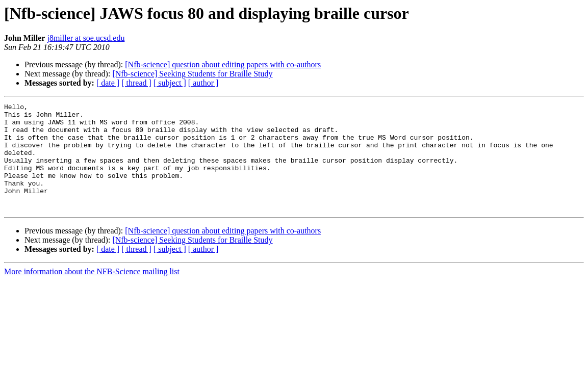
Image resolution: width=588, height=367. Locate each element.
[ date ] (108, 83)
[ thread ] (136, 83)
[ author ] (203, 83)
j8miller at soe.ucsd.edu (86, 38)
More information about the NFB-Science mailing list (92, 293)
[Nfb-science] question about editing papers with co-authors (223, 64)
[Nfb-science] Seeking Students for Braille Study (192, 74)
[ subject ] (170, 83)
